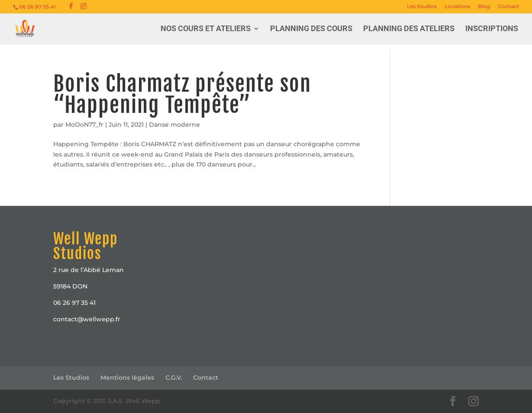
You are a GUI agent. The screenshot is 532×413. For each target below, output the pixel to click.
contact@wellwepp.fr (87, 319)
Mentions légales (127, 378)
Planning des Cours (311, 29)
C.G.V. (174, 378)
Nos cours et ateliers (206, 29)
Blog (484, 7)
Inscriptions (492, 29)
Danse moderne (174, 125)
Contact (508, 7)
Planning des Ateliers (409, 29)
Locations (457, 7)
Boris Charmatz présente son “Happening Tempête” (182, 94)
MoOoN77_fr (84, 125)
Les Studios (422, 7)
